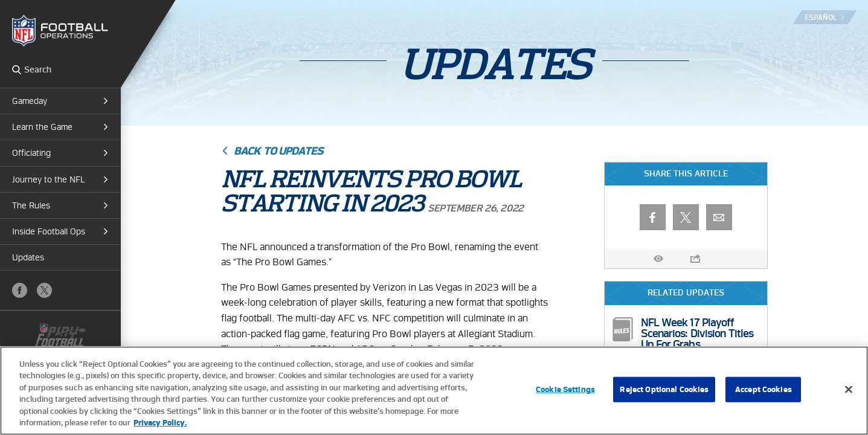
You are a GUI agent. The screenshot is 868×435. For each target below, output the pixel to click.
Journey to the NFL (48, 179)
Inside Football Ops (49, 231)
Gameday (30, 101)
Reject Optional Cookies (664, 389)
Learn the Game (42, 127)
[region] (434, 391)
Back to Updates (278, 151)
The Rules (31, 205)
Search (17, 69)
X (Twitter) (44, 290)
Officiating (31, 153)
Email (719, 217)
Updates (28, 257)
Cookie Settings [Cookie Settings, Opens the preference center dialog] (565, 389)
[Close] (849, 390)
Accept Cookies (764, 389)
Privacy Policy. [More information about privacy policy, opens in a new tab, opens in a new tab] (160, 423)
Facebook (20, 290)
